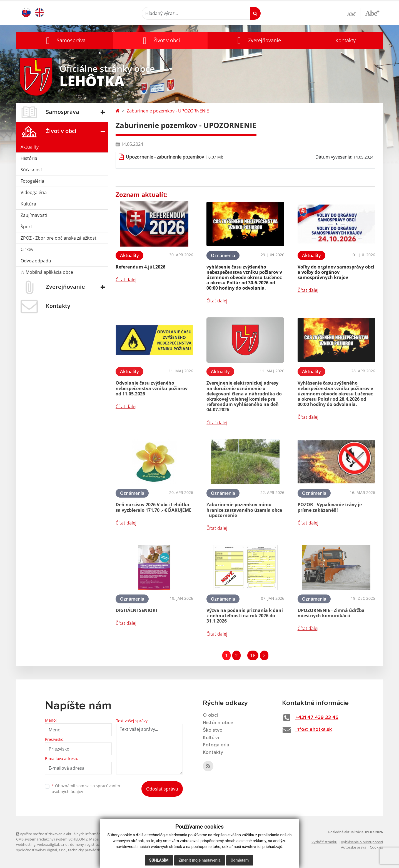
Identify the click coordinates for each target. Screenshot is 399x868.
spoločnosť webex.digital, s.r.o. (41, 850)
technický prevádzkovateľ (89, 850)
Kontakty (346, 40)
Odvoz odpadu (36, 261)
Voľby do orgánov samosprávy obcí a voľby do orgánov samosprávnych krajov (336, 272)
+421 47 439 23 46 (317, 718)
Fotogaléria (32, 181)
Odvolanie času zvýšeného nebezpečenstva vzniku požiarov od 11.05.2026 (152, 388)
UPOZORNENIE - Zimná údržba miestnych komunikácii (331, 613)
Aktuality (30, 147)
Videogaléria (34, 192)
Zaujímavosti (34, 215)
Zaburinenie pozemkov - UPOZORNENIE (168, 111)
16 (253, 655)
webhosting (26, 844)
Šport (26, 227)
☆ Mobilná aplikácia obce (47, 272)
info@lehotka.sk (314, 729)
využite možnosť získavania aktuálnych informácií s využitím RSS (71, 834)
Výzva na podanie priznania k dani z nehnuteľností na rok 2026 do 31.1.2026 (245, 616)
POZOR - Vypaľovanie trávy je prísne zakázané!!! (330, 507)
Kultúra (28, 204)
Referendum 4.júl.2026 (140, 267)
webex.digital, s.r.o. (53, 844)
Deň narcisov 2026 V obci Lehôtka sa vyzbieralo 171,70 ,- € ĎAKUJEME (154, 507)
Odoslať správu (162, 789)
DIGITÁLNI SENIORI (136, 610)
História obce (218, 723)
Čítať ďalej (126, 280)
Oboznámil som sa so (86, 789)
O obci (210, 715)
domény (77, 844)
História (29, 158)
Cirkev (27, 249)
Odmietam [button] (240, 860)
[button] (64, 40)
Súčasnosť (31, 170)
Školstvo (213, 730)
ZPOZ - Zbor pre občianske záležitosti (59, 238)
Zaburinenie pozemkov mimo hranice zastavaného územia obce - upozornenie (244, 510)
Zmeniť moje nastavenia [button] (200, 860)
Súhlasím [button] (159, 860)
